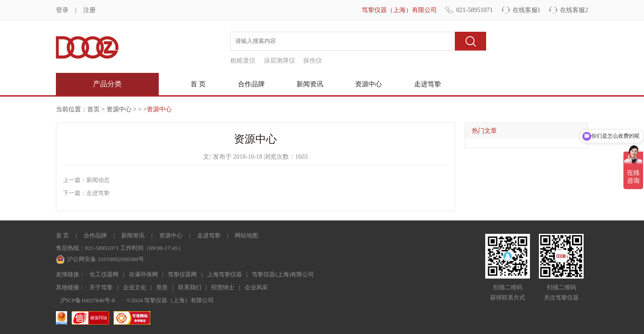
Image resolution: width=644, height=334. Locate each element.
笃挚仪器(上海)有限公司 (283, 274)
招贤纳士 (223, 287)
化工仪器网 (104, 274)
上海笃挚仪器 (225, 274)
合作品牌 (251, 84)
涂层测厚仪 (280, 61)
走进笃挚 (428, 84)
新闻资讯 (310, 84)
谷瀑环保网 (143, 274)
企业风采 (256, 287)
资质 (162, 287)
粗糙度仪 (243, 61)
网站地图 (246, 235)
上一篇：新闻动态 (86, 180)
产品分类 (107, 84)
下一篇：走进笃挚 (86, 193)
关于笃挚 (101, 287)
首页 (93, 109)
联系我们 (190, 287)
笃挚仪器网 (182, 274)
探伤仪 (313, 61)
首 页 (198, 84)
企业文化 (135, 287)
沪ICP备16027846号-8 (88, 300)
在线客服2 (574, 10)
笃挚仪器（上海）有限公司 (399, 10)
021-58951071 (475, 10)
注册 (89, 10)
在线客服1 (527, 10)
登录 (62, 10)
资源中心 (369, 84)
